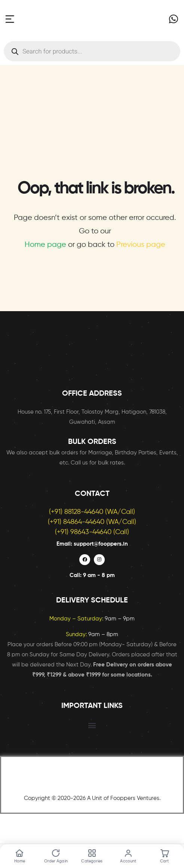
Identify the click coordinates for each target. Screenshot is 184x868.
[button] (92, 725)
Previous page (141, 245)
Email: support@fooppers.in (92, 544)
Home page (45, 245)
